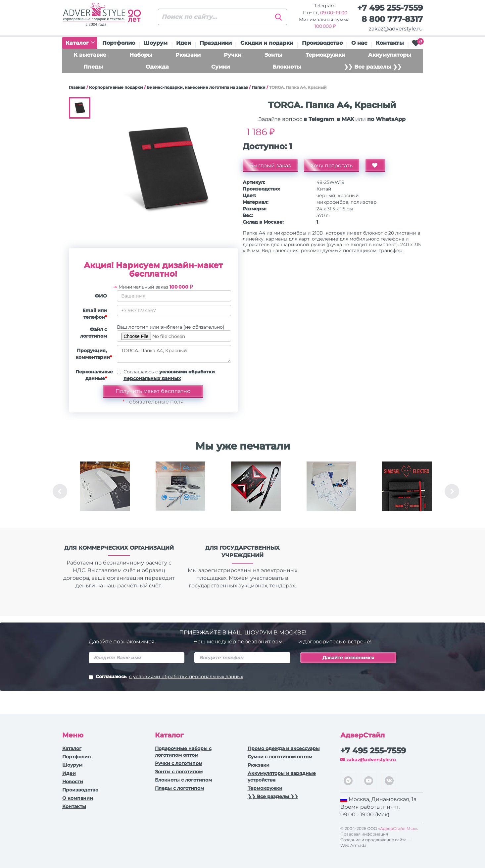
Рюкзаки (188, 55)
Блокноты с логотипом (183, 780)
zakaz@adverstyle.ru (396, 29)
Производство (322, 43)
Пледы (93, 67)
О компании (78, 798)
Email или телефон (95, 314)
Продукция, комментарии (94, 354)
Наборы (141, 55)
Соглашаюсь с (169, 375)
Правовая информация (364, 834)
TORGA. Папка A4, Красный (174, 354)
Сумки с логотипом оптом (280, 757)
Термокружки (325, 55)
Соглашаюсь (166, 677)
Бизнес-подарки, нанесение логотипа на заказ (197, 87)
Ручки (233, 55)
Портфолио (119, 43)
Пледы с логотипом (179, 788)
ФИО (101, 296)
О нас (359, 43)
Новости (73, 782)
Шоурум (156, 43)
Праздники (216, 43)
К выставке (90, 55)
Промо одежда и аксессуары (284, 748)
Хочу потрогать (332, 165)
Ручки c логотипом (179, 763)
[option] (105, 491)
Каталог (80, 43)
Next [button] (452, 491)
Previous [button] (60, 491)
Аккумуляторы (390, 55)
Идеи (184, 43)
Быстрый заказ (270, 165)
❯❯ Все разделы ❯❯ (373, 67)
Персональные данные (94, 375)
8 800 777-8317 (392, 19)
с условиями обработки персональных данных (186, 677)
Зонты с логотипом (179, 772)
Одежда (157, 67)
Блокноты (287, 67)
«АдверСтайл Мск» (398, 828)
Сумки (220, 67)
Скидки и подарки (267, 43)
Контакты (390, 43)
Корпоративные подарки (116, 87)
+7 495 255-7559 (390, 8)
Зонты (273, 55)
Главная (77, 87)
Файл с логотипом (94, 333)
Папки (259, 87)
